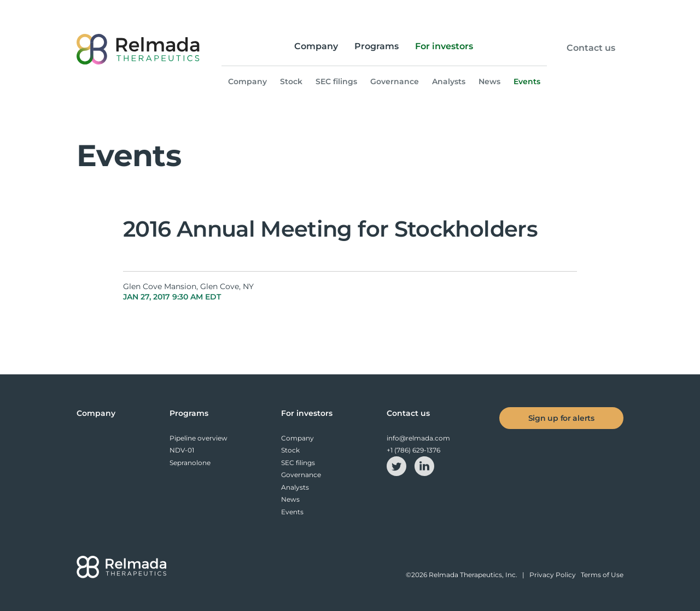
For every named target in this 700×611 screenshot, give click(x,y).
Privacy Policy (553, 575)
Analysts (449, 81)
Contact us (591, 48)
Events (527, 81)
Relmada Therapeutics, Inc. (473, 575)
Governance (395, 81)
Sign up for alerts (561, 418)
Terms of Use (602, 575)
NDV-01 (182, 450)
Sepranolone (190, 463)
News (489, 81)
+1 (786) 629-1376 (413, 450)
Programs (377, 46)
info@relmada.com (418, 438)
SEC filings (336, 81)
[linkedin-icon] (424, 465)
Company (316, 46)
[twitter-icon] (397, 465)
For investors (444, 46)
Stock (291, 81)
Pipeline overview (199, 438)
